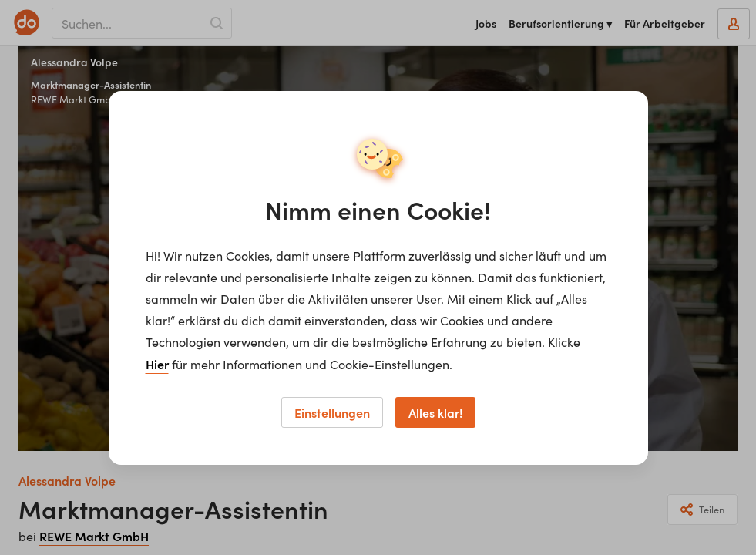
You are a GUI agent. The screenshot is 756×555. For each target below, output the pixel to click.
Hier (157, 364)
